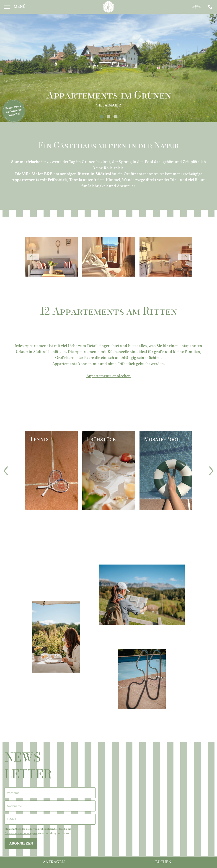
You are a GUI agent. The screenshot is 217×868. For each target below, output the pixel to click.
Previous (33, 257)
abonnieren (21, 844)
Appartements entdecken (108, 376)
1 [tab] (102, 117)
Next (184, 257)
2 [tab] (108, 117)
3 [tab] (115, 117)
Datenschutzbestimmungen (20, 834)
